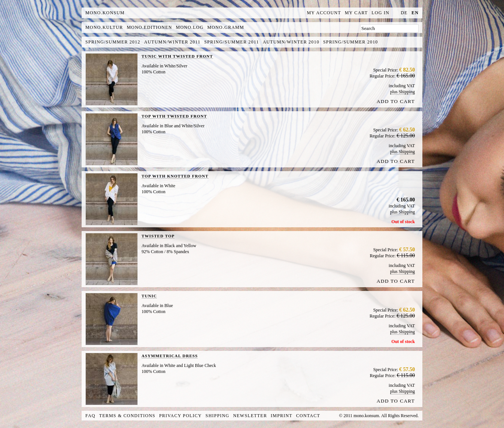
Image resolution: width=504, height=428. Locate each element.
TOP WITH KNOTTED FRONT (175, 176)
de (404, 13)
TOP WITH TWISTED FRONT (174, 116)
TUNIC (149, 296)
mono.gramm (226, 27)
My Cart (356, 13)
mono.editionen (149, 27)
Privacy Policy (180, 416)
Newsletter (250, 416)
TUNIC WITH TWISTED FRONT (177, 56)
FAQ (90, 416)
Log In (380, 13)
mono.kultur (104, 27)
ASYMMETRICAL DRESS (170, 356)
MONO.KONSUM (105, 13)
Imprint (282, 416)
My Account (324, 13)
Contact (308, 416)
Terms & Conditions (127, 416)
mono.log (190, 27)
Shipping (218, 416)
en (415, 13)
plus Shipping (403, 92)
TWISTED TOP (158, 236)
